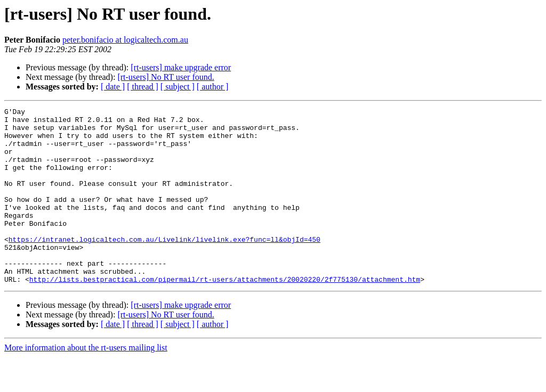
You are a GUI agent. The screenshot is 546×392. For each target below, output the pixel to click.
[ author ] (213, 87)
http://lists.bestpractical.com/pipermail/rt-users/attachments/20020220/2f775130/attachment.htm (225, 314)
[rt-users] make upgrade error (181, 67)
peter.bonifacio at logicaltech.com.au (125, 40)
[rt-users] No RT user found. (166, 77)
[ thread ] (143, 87)
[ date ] (113, 87)
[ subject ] (178, 87)
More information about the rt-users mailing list (86, 383)
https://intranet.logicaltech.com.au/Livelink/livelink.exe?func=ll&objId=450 (164, 266)
